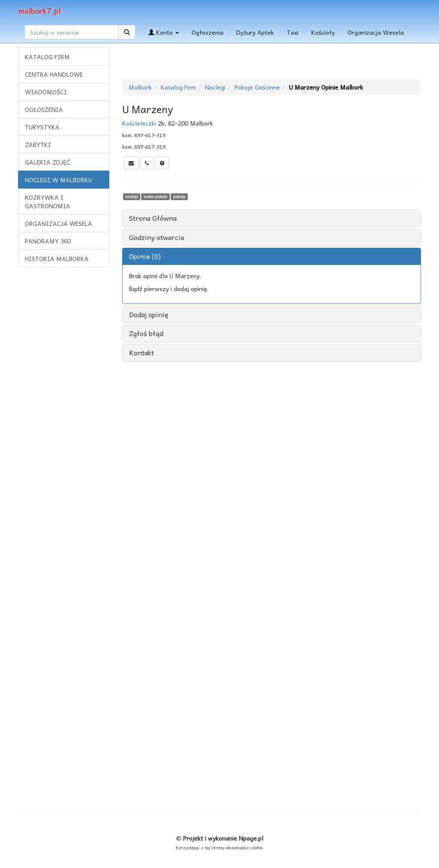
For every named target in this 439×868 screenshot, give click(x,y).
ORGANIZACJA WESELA (59, 223)
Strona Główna (153, 218)
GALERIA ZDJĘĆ (48, 162)
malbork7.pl (39, 11)
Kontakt (141, 353)
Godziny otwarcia (156, 237)
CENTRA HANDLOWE (54, 74)
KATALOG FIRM (47, 57)
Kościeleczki (139, 123)
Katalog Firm (178, 87)
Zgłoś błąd (146, 333)
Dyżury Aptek (255, 32)
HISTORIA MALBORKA (57, 258)
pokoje (179, 197)
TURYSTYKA (42, 127)
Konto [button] (164, 32)
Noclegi (215, 87)
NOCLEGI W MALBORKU (59, 180)
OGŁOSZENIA (44, 109)
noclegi (131, 197)
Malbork (140, 87)
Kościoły (323, 32)
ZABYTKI (38, 144)
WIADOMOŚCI (46, 92)
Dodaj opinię (149, 315)
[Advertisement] (63, 405)
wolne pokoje (155, 197)
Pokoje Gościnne (257, 87)
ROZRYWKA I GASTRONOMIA (48, 201)
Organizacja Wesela (376, 32)
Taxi (293, 32)
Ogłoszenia (207, 32)
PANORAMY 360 (48, 241)
